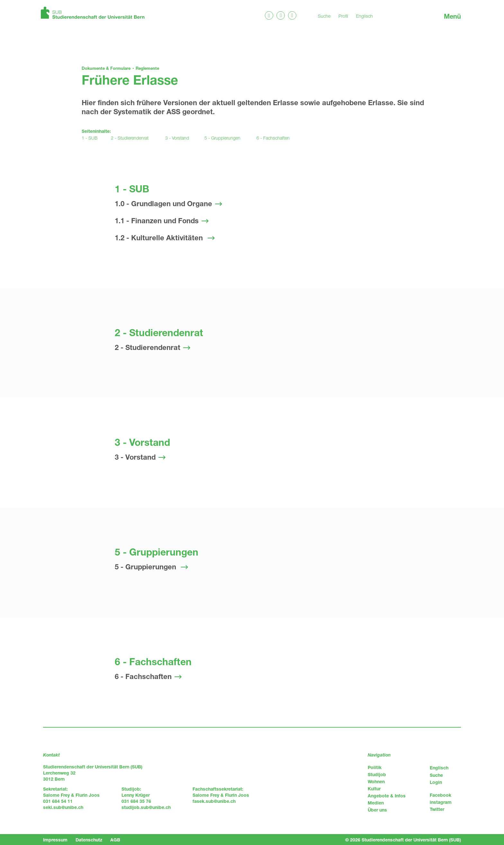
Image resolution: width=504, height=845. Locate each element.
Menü (452, 16)
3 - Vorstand (177, 138)
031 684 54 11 (58, 801)
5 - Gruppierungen (222, 138)
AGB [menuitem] (115, 840)
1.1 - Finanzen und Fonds (157, 221)
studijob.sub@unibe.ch (146, 807)
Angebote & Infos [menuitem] (387, 796)
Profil (343, 16)
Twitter (437, 809)
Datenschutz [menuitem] (89, 840)
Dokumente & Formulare (106, 68)
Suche (324, 16)
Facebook (441, 795)
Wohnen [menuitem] (376, 781)
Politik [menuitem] (375, 767)
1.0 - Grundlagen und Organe (163, 204)
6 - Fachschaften (273, 138)
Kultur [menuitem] (374, 789)
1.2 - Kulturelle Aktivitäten (160, 238)
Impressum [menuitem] (55, 840)
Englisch (364, 16)
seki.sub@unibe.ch (63, 807)
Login (436, 782)
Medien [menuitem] (376, 803)
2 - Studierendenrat (130, 138)
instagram (441, 802)
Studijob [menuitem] (377, 774)
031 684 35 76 (136, 801)
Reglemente (147, 68)
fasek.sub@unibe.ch (214, 801)
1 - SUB (90, 138)
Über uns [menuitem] (377, 810)
